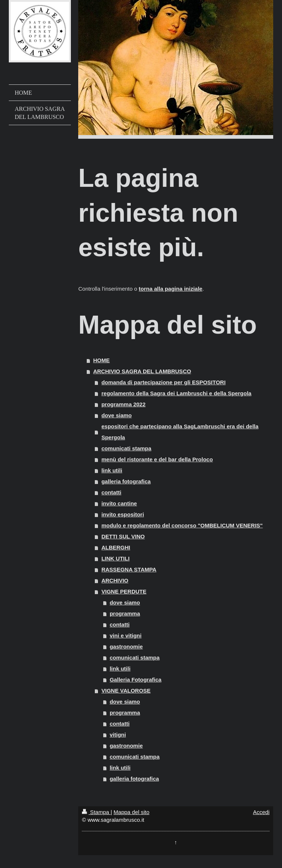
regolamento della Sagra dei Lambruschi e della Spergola (176, 393)
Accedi (261, 812)
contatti (111, 492)
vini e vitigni (126, 635)
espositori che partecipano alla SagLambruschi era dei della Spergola (180, 432)
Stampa (96, 812)
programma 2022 (123, 404)
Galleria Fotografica (136, 680)
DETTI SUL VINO (123, 536)
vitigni (118, 735)
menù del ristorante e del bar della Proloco (157, 459)
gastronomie (126, 647)
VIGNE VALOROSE (126, 691)
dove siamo (117, 415)
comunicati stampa (126, 448)
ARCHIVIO (115, 580)
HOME (102, 360)
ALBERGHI (116, 547)
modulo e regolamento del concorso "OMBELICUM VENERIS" (182, 525)
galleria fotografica (126, 481)
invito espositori (123, 514)
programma (125, 613)
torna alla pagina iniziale (171, 289)
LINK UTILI (115, 558)
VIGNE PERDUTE (124, 591)
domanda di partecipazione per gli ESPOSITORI (163, 382)
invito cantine (119, 503)
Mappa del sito (131, 812)
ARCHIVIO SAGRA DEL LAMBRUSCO (142, 371)
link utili (112, 470)
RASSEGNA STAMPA (129, 569)
